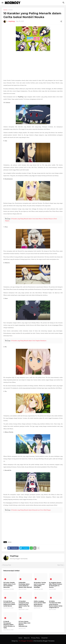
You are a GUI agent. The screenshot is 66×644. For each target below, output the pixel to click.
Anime (10, 10)
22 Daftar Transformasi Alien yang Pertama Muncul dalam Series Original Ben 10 (56, 604)
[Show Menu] (2, 3)
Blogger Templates (49, 641)
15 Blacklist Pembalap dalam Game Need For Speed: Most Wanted (25, 585)
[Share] (61, 21)
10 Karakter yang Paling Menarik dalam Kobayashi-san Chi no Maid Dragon (31, 510)
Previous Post (7, 565)
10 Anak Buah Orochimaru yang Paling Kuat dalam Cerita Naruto (9, 604)
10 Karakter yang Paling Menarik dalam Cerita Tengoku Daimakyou (29, 341)
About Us (27, 638)
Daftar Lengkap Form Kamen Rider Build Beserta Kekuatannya (40, 604)
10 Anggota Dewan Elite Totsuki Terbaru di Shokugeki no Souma (56, 585)
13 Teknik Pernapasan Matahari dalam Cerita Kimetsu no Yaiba (9, 625)
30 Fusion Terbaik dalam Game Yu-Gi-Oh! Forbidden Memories (10, 585)
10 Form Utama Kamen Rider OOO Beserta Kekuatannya (24, 624)
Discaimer (45, 638)
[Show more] (38, 548)
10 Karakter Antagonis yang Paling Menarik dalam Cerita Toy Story (24, 604)
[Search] (64, 3)
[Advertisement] (33, 65)
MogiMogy (14, 556)
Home (5, 10)
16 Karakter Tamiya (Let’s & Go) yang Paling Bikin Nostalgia (40, 585)
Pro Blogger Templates (26, 641)
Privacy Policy (35, 638)
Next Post (60, 565)
